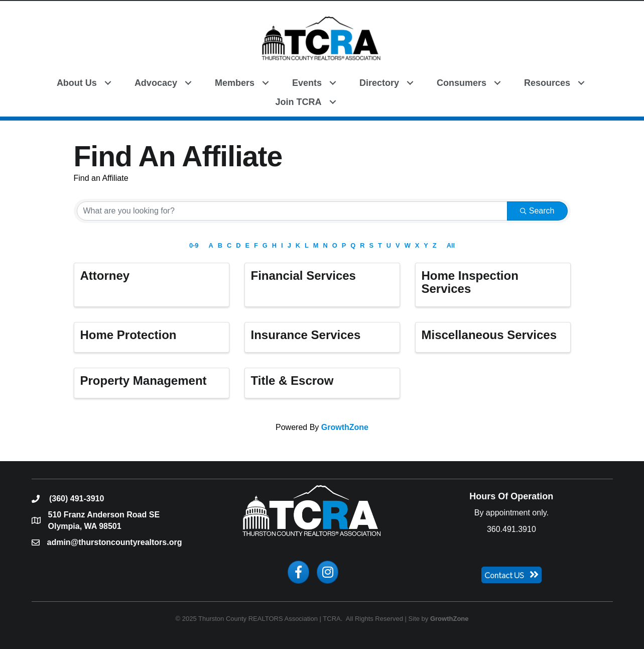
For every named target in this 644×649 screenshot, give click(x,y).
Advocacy (156, 83)
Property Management (144, 381)
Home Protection (128, 335)
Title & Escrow (292, 381)
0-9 (194, 245)
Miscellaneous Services (489, 335)
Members (235, 83)
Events (307, 83)
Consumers (462, 83)
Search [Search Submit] (537, 211)
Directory (379, 83)
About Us (77, 83)
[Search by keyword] (292, 211)
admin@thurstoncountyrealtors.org (115, 542)
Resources (547, 83)
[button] (359, 101)
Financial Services (303, 276)
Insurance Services (306, 335)
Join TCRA (299, 102)
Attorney (105, 276)
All (451, 245)
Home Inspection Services (470, 282)
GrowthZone (345, 427)
